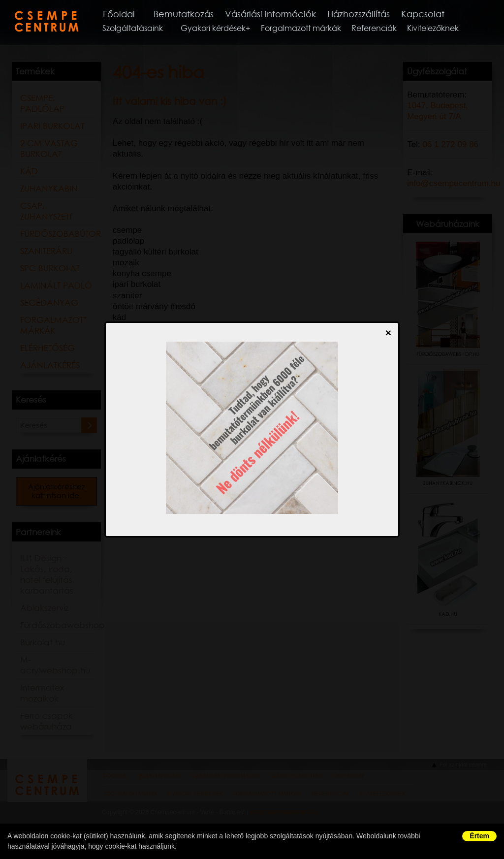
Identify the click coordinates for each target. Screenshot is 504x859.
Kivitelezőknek (440, 29)
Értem (479, 836)
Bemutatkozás (193, 14)
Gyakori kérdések (220, 29)
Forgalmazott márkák (308, 29)
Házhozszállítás (376, 14)
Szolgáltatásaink (140, 29)
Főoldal (126, 14)
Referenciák (381, 29)
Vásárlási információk (284, 14)
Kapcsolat (442, 14)
